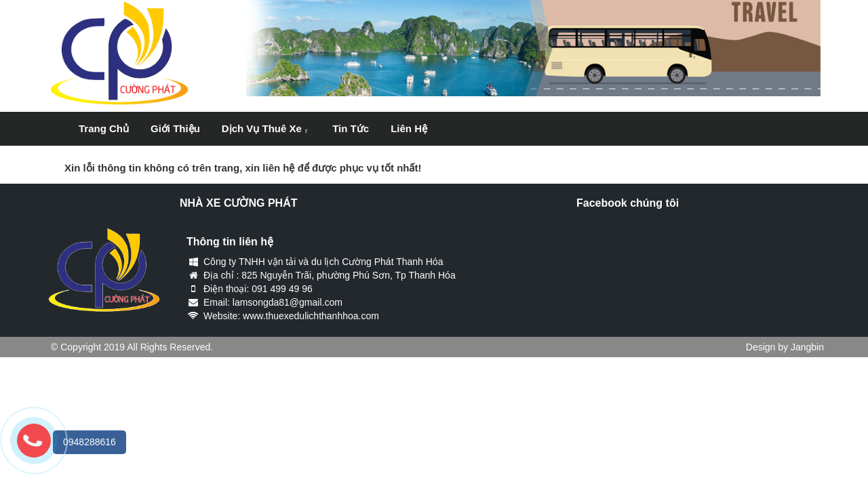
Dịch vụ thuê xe (262, 128)
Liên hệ (409, 128)
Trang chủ (104, 128)
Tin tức (351, 128)
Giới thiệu (175, 128)
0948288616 (90, 442)
